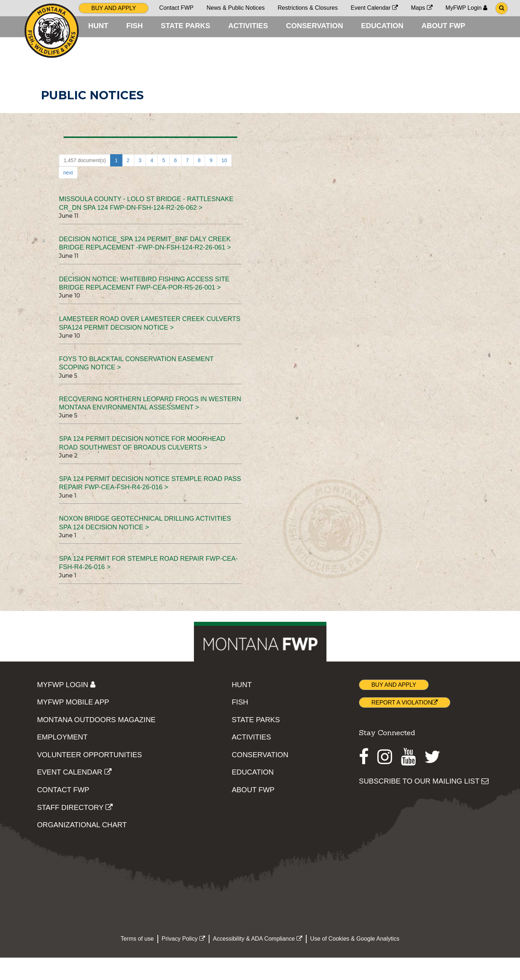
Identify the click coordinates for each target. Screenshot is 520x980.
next (68, 195)
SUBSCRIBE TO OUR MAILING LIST (424, 803)
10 (224, 183)
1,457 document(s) (85, 183)
